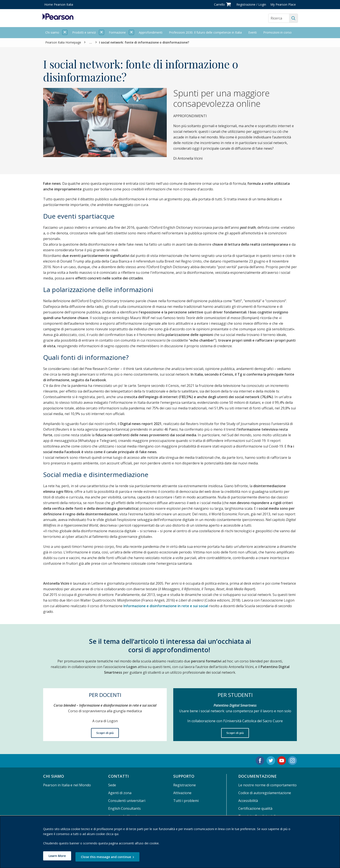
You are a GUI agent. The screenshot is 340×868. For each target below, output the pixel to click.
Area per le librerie (123, 816)
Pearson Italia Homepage (63, 42)
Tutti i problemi (186, 801)
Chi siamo (52, 32)
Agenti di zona (120, 793)
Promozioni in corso (277, 32)
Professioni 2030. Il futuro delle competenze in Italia (205, 32)
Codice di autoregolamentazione (265, 793)
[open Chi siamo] (65, 33)
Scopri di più (105, 733)
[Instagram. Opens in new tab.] (293, 761)
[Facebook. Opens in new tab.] (260, 761)
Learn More (57, 857)
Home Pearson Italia (59, 4)
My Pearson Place (283, 4)
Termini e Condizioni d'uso (260, 816)
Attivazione (182, 793)
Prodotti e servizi (84, 32)
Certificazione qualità (255, 808)
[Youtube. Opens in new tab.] (282, 761)
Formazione (117, 32)
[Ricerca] (293, 18)
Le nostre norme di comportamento (267, 785)
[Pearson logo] (58, 18)
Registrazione (185, 785)
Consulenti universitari (127, 801)
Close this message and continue (109, 857)
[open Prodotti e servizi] (101, 33)
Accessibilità (248, 801)
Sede (112, 785)
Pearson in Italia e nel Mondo (67, 785)
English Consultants (124, 808)
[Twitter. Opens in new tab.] (271, 761)
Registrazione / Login (251, 4)
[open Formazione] (131, 33)
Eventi (253, 32)
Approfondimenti (151, 32)
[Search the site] (279, 18)
